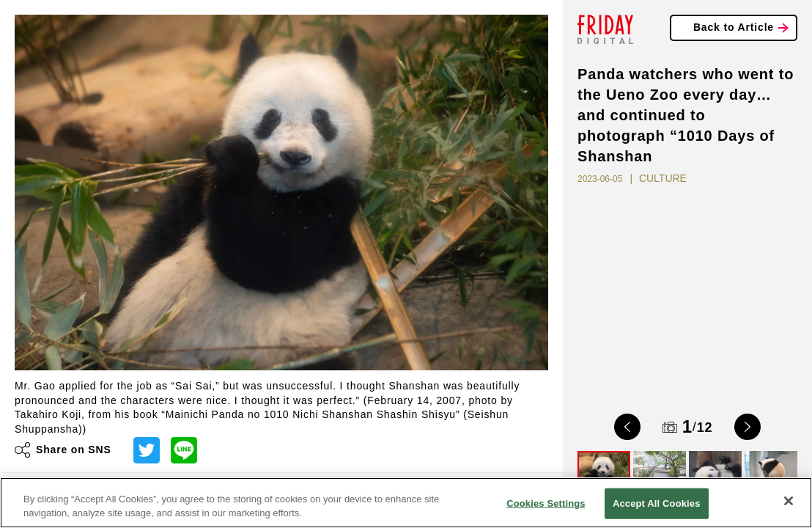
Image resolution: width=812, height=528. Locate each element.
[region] (406, 503)
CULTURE (663, 178)
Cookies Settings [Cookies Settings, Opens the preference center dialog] (546, 503)
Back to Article (734, 27)
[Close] (789, 501)
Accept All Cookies (657, 503)
